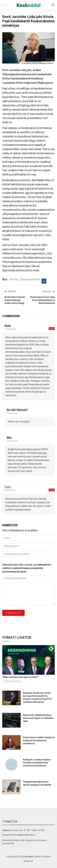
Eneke (8, 487)
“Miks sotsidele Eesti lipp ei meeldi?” (21, 677)
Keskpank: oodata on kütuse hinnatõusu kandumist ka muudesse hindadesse (37, 763)
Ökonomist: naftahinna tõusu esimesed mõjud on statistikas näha (38, 718)
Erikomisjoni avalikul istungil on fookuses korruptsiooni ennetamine (39, 740)
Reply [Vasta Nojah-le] (52, 329)
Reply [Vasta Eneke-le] (52, 490)
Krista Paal (14, 279)
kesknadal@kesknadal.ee (23, 835)
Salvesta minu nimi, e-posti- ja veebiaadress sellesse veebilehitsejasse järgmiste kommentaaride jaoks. (27, 568)
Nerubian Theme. (33, 857)
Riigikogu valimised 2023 (30, 279)
